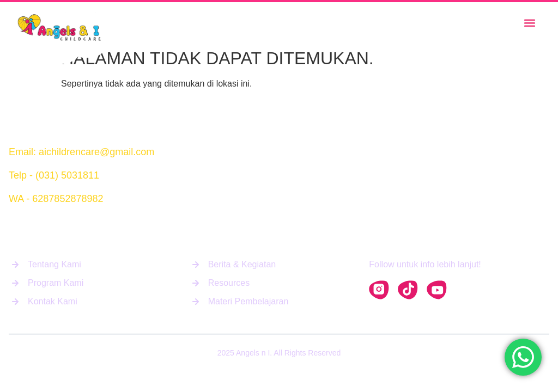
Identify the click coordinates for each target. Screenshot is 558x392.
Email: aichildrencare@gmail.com (81, 152)
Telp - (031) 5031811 (54, 175)
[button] (529, 23)
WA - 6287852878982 (56, 199)
